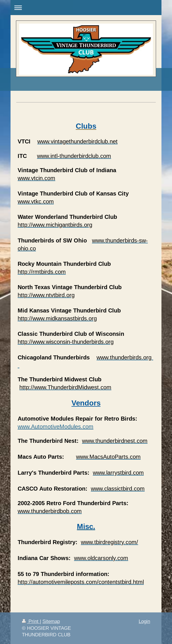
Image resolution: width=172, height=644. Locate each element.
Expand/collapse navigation (86, 8)
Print (31, 621)
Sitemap (51, 621)
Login (144, 621)
